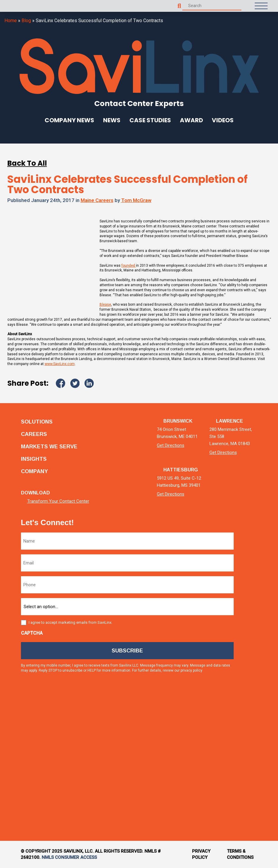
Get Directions (171, 445)
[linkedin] (252, 554)
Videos (223, 120)
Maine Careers (97, 200)
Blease (105, 304)
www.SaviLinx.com (60, 364)
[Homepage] (18, 6)
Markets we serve (49, 447)
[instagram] (252, 704)
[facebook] (252, 654)
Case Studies (150, 120)
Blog (26, 21)
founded (129, 266)
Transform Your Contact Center (58, 501)
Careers (34, 434)
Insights (34, 459)
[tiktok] (252, 754)
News (112, 120)
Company (34, 471)
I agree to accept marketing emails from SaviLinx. (70, 622)
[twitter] (252, 604)
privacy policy (191, 670)
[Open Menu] (261, 6)
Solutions (37, 422)
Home (11, 21)
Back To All (27, 163)
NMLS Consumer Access (69, 857)
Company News (69, 120)
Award (191, 120)
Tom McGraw (136, 200)
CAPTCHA (32, 633)
